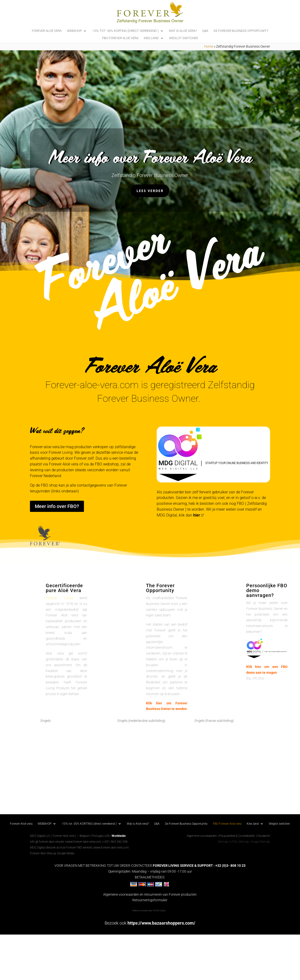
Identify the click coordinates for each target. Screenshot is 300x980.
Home (209, 46)
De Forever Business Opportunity (241, 31)
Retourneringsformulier (150, 900)
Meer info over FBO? (57, 506)
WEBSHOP (74, 31)
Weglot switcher (183, 38)
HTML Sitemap (240, 842)
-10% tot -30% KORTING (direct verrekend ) (125, 31)
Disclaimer (264, 836)
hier (197, 515)
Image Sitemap (260, 842)
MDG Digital (37, 848)
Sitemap (223, 842)
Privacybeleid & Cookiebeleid (237, 836)
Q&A (205, 31)
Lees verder (150, 191)
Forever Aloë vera (47, 31)
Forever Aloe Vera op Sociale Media (52, 853)
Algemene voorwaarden (202, 836)
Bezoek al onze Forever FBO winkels (69, 848)
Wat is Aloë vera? (183, 31)
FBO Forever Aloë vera (120, 38)
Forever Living (59, 598)
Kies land (151, 38)
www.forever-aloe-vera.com (84, 842)
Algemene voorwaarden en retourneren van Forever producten (150, 894)
